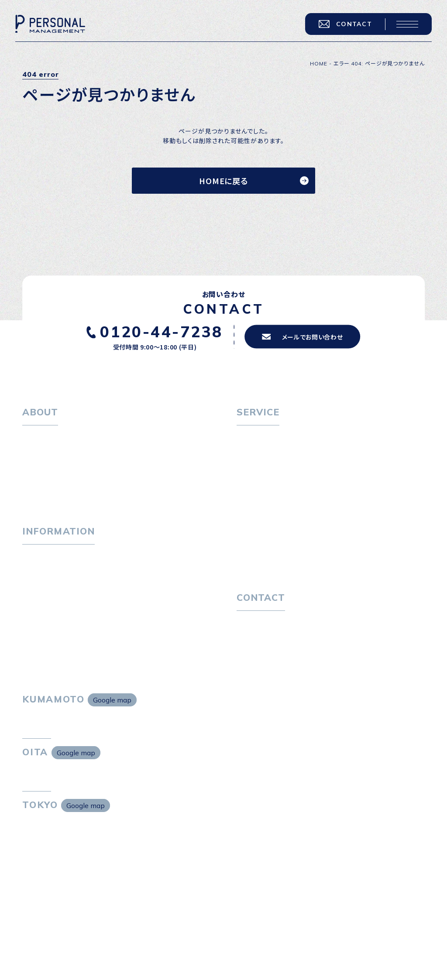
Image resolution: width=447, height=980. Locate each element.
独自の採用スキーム (272, 550)
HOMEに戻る (223, 181)
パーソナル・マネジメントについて (69, 452)
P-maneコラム (44, 572)
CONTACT (345, 24)
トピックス (36, 556)
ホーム (32, 437)
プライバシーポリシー (267, 638)
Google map (112, 700)
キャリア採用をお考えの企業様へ (283, 504)
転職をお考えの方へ (265, 437)
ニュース (34, 587)
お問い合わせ (256, 623)
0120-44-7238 (162, 331)
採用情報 (42, 483)
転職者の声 (259, 483)
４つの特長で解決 (268, 535)
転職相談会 (260, 468)
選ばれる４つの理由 (271, 519)
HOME (319, 63)
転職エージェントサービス (280, 452)
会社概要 (42, 468)
